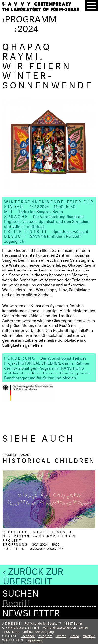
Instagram (45, 635)
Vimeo (74, 635)
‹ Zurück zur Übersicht (33, 575)
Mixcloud (89, 635)
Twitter (61, 635)
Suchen (20, 592)
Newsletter (31, 611)
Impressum (35, 640)
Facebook (28, 635)
